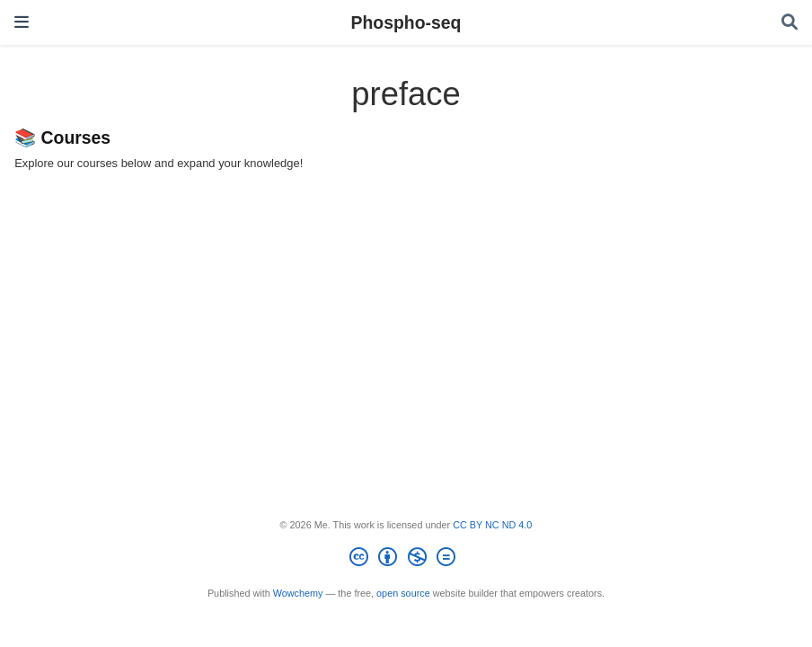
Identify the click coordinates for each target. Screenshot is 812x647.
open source (403, 593)
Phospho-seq (406, 22)
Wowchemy (298, 593)
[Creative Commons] (406, 560)
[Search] (790, 23)
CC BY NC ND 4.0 (492, 525)
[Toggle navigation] (22, 22)
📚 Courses (62, 137)
